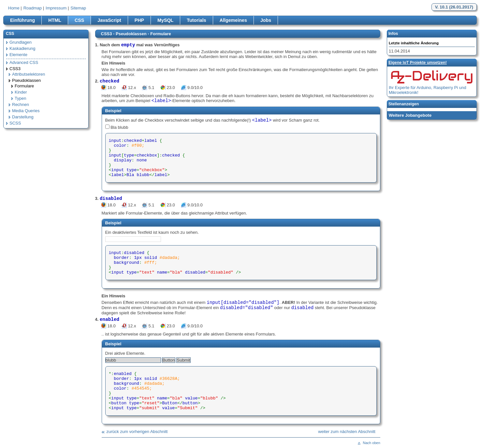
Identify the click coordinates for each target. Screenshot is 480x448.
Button (169, 360)
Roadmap (33, 8)
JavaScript (109, 20)
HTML (55, 20)
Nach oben (371, 443)
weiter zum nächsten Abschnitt (347, 432)
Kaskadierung (22, 48)
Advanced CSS (24, 62)
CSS (79, 20)
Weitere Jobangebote (410, 115)
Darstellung (23, 117)
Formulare (24, 86)
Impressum (56, 8)
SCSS (15, 123)
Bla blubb (119, 127)
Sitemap (78, 8)
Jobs (266, 20)
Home (14, 8)
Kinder (21, 92)
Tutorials (196, 20)
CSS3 (15, 69)
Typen (20, 98)
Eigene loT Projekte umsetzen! (418, 63)
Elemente (18, 55)
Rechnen (21, 105)
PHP (139, 20)
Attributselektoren (29, 74)
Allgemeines (233, 20)
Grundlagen (21, 42)
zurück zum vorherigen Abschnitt (137, 432)
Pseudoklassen (26, 80)
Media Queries (26, 111)
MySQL (165, 20)
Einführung (22, 20)
